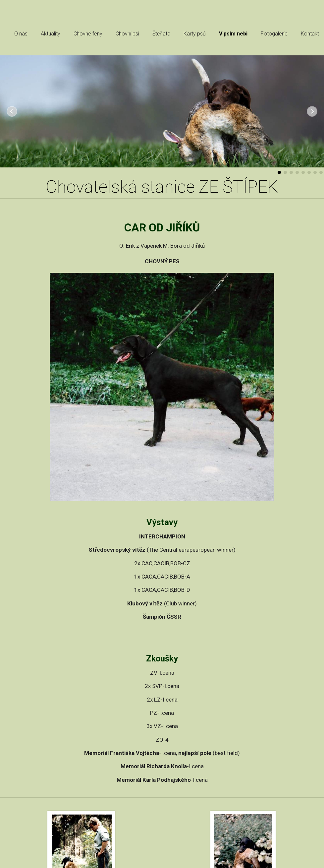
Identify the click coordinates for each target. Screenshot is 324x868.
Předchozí (12, 111)
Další (312, 111)
